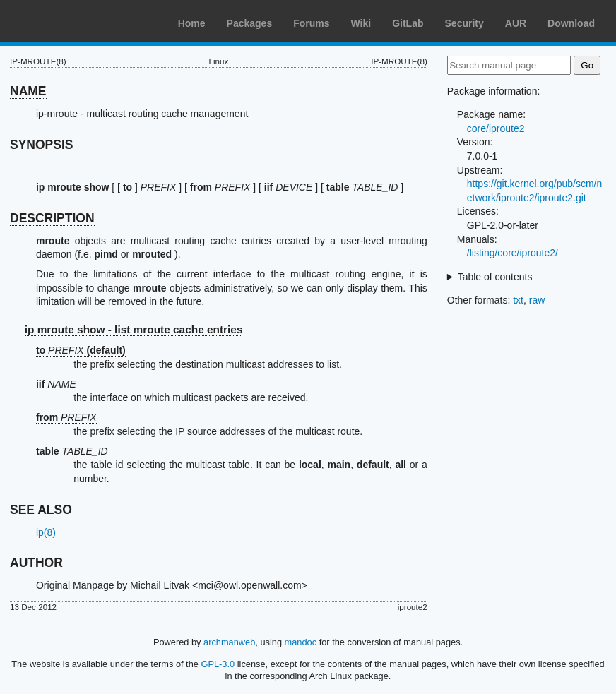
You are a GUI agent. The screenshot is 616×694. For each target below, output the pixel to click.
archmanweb (229, 642)
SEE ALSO (41, 510)
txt (518, 300)
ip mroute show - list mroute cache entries (134, 329)
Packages (250, 23)
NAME (28, 91)
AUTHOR (36, 563)
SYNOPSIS (41, 145)
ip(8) (46, 532)
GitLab (408, 23)
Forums (311, 23)
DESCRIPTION (52, 218)
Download (571, 23)
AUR (516, 23)
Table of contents (495, 277)
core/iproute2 (496, 128)
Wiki (361, 23)
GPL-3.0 (218, 664)
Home (192, 23)
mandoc (301, 642)
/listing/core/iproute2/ (513, 253)
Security (464, 23)
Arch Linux (78, 21)
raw (537, 300)
